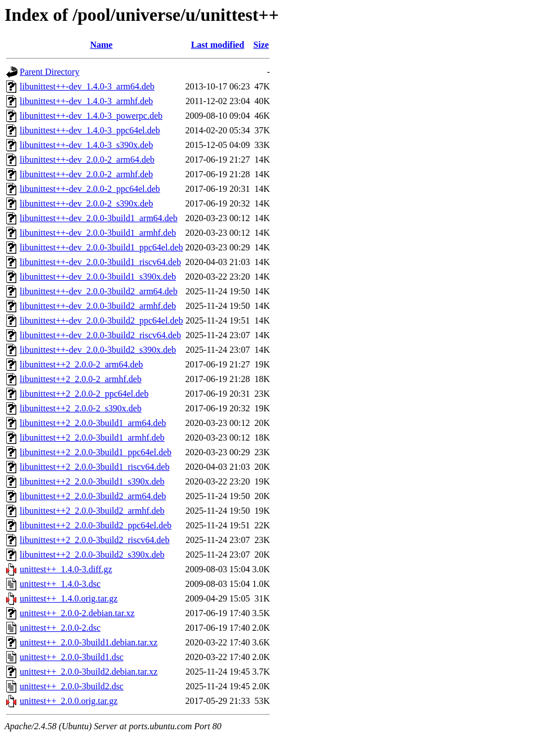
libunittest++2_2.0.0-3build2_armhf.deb (92, 511)
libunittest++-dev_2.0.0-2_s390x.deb (86, 203)
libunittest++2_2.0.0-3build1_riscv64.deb (94, 467)
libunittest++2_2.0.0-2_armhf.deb (81, 379)
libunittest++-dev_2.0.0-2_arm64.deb (87, 160)
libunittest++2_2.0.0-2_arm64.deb (81, 364)
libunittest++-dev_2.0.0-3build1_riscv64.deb (100, 262)
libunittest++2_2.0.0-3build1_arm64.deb (93, 423)
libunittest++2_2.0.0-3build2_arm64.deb (93, 496)
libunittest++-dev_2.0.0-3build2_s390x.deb (98, 350)
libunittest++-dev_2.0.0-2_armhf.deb (86, 174)
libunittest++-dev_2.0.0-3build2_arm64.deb (99, 291)
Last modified (218, 45)
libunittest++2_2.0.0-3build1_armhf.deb (92, 437)
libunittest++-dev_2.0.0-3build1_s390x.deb (98, 277)
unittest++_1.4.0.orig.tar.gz (69, 598)
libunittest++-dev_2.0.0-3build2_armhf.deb (98, 306)
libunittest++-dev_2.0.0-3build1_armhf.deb (98, 233)
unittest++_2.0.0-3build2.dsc (72, 686)
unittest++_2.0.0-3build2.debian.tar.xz (89, 672)
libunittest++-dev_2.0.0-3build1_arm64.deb (99, 218)
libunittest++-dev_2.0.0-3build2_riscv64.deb (100, 335)
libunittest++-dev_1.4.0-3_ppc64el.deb (90, 130)
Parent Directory (49, 72)
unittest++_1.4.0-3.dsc (60, 584)
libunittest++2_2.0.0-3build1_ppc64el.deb (96, 452)
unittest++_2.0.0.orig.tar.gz (69, 701)
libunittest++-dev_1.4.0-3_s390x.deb (86, 145)
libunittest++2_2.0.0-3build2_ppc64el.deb (96, 525)
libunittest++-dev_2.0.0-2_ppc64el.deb (90, 189)
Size (261, 45)
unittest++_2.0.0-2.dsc (60, 628)
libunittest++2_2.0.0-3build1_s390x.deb (92, 481)
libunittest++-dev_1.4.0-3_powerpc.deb (91, 116)
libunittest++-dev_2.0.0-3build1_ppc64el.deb (101, 247)
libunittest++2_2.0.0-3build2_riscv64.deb (94, 540)
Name (101, 45)
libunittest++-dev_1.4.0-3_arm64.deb (87, 86)
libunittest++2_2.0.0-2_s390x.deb (81, 408)
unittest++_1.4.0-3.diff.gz (66, 569)
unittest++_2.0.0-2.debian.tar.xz (77, 613)
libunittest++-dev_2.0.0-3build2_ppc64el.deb (101, 320)
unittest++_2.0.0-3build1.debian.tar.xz (89, 642)
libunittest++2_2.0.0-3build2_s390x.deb (92, 555)
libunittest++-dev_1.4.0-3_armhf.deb (86, 101)
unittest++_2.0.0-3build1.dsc (72, 657)
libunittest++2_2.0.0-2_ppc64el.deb (84, 394)
